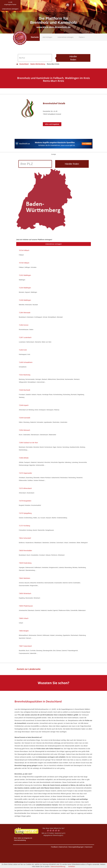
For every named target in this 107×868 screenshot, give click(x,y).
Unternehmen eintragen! (53, 244)
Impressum (89, 847)
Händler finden (73, 58)
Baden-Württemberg (38, 64)
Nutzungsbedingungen (76, 847)
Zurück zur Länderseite (29, 669)
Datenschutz (63, 847)
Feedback (54, 847)
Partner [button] (82, 37)
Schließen (72, 866)
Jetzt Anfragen (47, 37)
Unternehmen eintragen (66, 37)
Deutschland (22, 64)
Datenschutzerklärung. (58, 866)
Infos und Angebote (52, 124)
